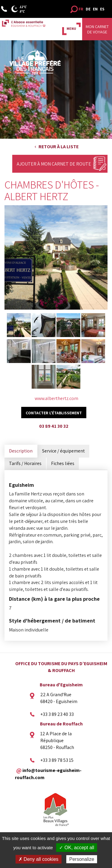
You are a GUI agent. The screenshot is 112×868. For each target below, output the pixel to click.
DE (88, 9)
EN (95, 9)
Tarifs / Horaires (25, 463)
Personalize (82, 859)
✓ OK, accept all (77, 848)
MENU (71, 28)
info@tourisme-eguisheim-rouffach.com (48, 774)
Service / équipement (63, 451)
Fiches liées (63, 463)
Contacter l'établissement (54, 413)
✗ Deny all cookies (39, 859)
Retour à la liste (59, 147)
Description (21, 451)
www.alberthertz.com (56, 398)
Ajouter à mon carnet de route (54, 164)
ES (102, 9)
